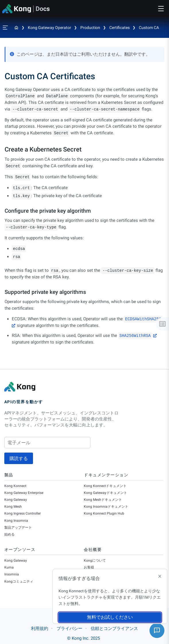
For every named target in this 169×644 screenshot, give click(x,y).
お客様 (89, 567)
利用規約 (40, 629)
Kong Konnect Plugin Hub (104, 513)
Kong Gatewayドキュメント (105, 493)
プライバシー (69, 629)
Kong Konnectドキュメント (105, 486)
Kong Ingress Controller (23, 513)
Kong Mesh (13, 507)
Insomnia (12, 574)
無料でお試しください (110, 617)
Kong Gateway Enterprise (24, 493)
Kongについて (95, 560)
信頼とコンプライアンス (114, 629)
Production (90, 28)
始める (9, 534)
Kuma (9, 567)
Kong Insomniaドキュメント (106, 507)
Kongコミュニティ (19, 581)
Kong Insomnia (16, 521)
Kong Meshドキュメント (103, 500)
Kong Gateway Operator (49, 28)
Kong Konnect (15, 486)
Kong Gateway (16, 500)
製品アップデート (18, 527)
